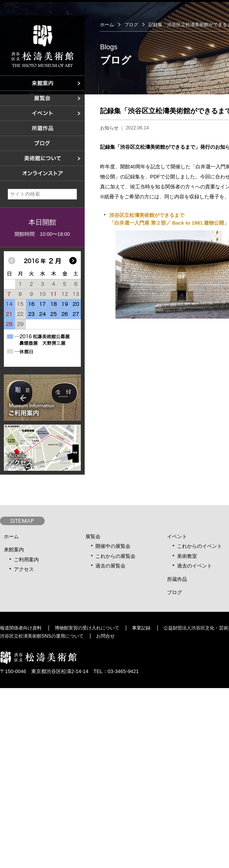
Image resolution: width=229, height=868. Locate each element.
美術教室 (187, 556)
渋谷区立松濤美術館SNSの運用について (42, 636)
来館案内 (14, 550)
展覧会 (93, 536)
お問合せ (105, 636)
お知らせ (109, 128)
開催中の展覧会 (113, 546)
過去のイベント (195, 566)
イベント (177, 536)
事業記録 (141, 628)
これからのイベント (200, 546)
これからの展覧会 (115, 556)
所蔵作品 (177, 579)
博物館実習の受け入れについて (87, 628)
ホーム (107, 25)
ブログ (131, 25)
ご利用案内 (26, 560)
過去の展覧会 (110, 566)
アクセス (24, 569)
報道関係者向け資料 (21, 628)
